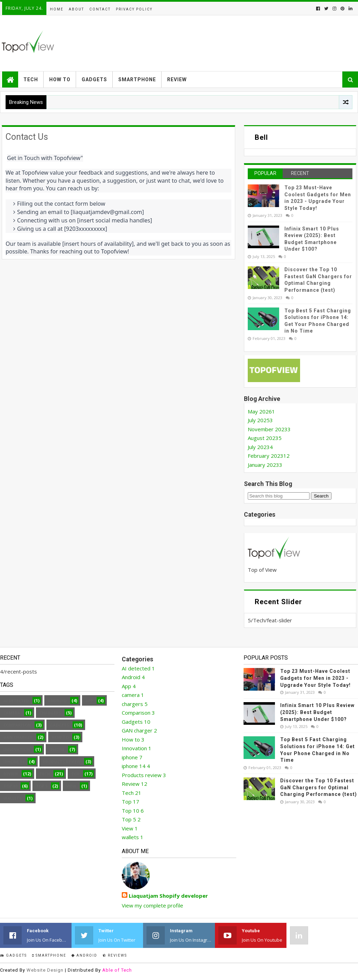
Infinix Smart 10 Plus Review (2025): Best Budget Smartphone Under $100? (317, 712)
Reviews (115, 955)
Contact (100, 9)
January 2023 (265, 465)
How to (60, 79)
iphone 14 (14, 762)
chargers (50, 713)
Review (177, 79)
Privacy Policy (134, 9)
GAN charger (18, 737)
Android (57, 701)
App (89, 701)
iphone (57, 749)
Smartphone (137, 79)
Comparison (17, 725)
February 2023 (269, 456)
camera (12, 713)
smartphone (49, 955)
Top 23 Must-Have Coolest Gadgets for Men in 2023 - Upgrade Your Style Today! (315, 678)
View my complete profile (152, 905)
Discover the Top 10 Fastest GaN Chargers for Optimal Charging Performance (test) (319, 787)
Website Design (45, 970)
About (76, 9)
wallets (13, 798)
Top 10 (10, 786)
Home (57, 9)
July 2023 (260, 447)
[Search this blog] (279, 496)
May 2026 (261, 411)
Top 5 (42, 786)
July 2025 (260, 420)
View (71, 786)
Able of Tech (117, 970)
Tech (31, 79)
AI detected (16, 701)
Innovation (17, 749)
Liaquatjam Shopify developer (168, 896)
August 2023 (265, 438)
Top (75, 774)
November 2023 (269, 429)
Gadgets (94, 79)
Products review (62, 762)
